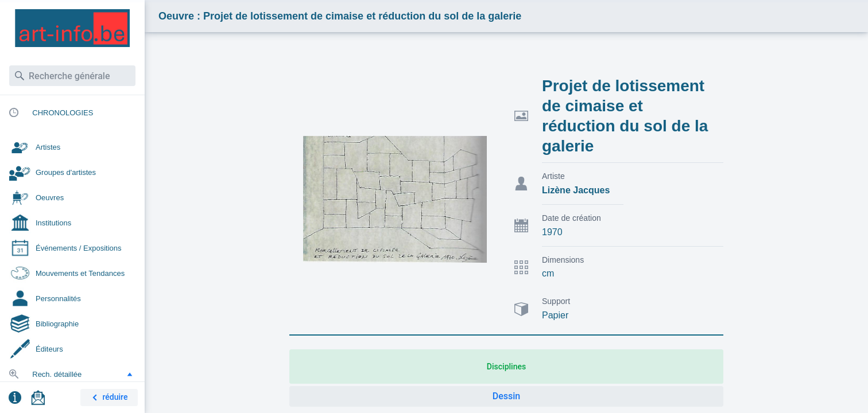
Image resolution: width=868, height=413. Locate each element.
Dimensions (563, 260)
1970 (552, 232)
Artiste (553, 176)
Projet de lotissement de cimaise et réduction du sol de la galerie (625, 116)
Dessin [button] (506, 396)
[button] (130, 374)
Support (556, 301)
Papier (555, 315)
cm (548, 273)
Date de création (571, 218)
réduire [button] (108, 398)
